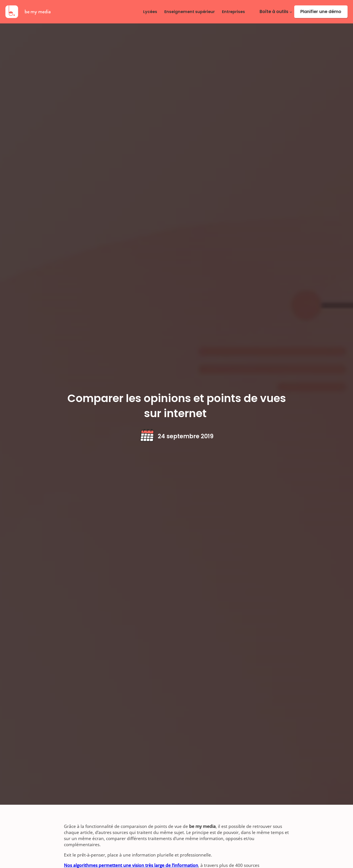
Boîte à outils (274, 12)
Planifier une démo (321, 12)
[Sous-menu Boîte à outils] (291, 12)
